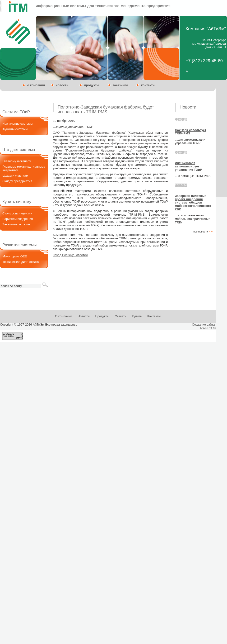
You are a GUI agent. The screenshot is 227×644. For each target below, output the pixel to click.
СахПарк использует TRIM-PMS (190, 132)
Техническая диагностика (21, 262)
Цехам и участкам (15, 176)
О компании (64, 316)
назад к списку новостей (70, 255)
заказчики (120, 85)
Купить (137, 316)
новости (62, 85)
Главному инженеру (17, 161)
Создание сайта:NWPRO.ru (204, 326)
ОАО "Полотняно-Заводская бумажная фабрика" (89, 133)
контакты (148, 85)
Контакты (154, 316)
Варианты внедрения (18, 219)
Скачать (121, 316)
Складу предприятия (17, 181)
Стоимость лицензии (17, 213)
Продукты (102, 316)
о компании (36, 85)
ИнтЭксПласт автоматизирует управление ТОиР (188, 166)
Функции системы (15, 129)
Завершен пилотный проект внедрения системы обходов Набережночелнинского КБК (193, 203)
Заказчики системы (16, 224)
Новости (83, 316)
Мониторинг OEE (15, 256)
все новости (203, 232)
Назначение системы (17, 124)
